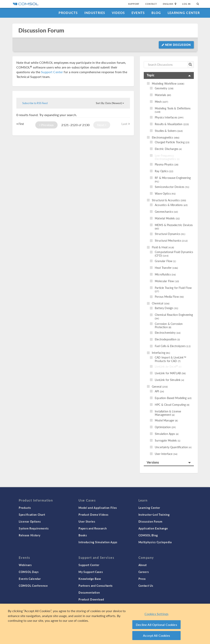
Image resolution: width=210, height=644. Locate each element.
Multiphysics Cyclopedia (155, 542)
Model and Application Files (98, 508)
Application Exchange (153, 528)
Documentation (89, 592)
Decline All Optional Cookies (156, 625)
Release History (30, 535)
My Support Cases (91, 572)
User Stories (87, 521)
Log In (186, 4)
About (143, 565)
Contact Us (146, 586)
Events (138, 13)
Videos (118, 13)
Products (68, 13)
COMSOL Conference (33, 586)
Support (134, 4)
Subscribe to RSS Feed (35, 103)
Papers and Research (93, 528)
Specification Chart (32, 515)
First (20, 124)
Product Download (91, 599)
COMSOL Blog (148, 535)
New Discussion (176, 45)
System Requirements (34, 528)
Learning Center (184, 13)
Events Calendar (30, 579)
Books (83, 535)
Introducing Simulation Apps (98, 542)
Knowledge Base (90, 579)
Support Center (52, 72)
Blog (156, 13)
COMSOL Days (29, 572)
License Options (30, 521)
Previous (47, 125)
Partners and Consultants (96, 586)
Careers (144, 572)
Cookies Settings (157, 615)
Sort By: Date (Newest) (110, 103)
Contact (151, 4)
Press (142, 579)
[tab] (169, 75)
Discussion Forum (41, 30)
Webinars (25, 565)
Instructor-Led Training (154, 515)
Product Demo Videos (93, 515)
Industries (95, 13)
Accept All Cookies (156, 636)
